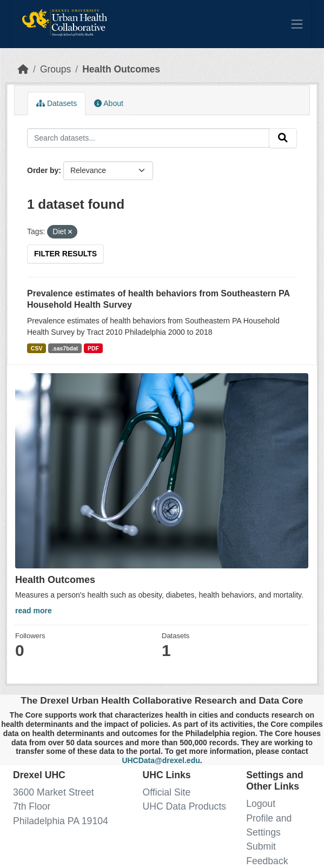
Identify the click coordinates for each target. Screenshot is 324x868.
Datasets (57, 103)
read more (34, 611)
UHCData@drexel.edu (161, 760)
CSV (37, 348)
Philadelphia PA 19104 (61, 821)
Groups (55, 69)
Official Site (167, 792)
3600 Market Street (54, 792)
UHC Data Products (185, 806)
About (109, 103)
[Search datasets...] (148, 138)
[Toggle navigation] (297, 24)
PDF (93, 348)
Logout (261, 804)
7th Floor (32, 806)
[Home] (23, 69)
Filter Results (65, 254)
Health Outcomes (121, 69)
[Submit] (283, 138)
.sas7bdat (65, 348)
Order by (43, 170)
